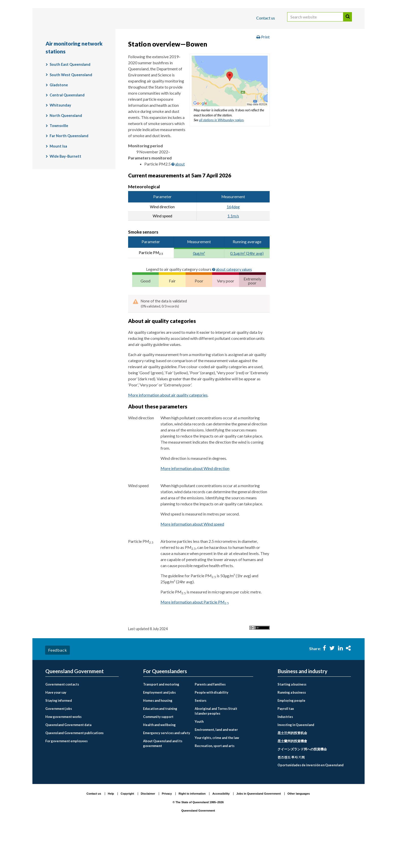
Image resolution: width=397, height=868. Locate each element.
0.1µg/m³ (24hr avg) (247, 293)
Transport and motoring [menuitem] (161, 724)
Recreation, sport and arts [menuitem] (215, 785)
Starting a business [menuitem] (292, 724)
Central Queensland (67, 135)
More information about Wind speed (192, 564)
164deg (233, 246)
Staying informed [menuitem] (59, 740)
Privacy (167, 833)
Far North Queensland (69, 176)
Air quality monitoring (99, 60)
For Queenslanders (62, 34)
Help (111, 833)
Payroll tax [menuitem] (286, 748)
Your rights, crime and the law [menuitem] (217, 777)
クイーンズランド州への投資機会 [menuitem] (302, 789)
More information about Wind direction (195, 508)
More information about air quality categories (168, 435)
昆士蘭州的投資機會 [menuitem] (292, 780)
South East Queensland (70, 104)
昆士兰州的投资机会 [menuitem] (292, 772)
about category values (234, 309)
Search (348, 22)
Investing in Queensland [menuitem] (296, 764)
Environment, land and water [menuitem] (216, 769)
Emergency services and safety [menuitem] (167, 772)
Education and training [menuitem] (160, 748)
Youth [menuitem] (199, 761)
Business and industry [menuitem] (302, 711)
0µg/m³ (199, 293)
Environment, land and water (196, 49)
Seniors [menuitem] (201, 740)
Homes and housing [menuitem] (158, 740)
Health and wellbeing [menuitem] (159, 764)
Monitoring (328, 49)
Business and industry (105, 34)
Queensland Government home (84, 49)
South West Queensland (71, 115)
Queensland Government (198, 850)
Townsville (59, 166)
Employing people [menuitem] (291, 740)
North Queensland (66, 155)
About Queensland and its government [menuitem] (163, 783)
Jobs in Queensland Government (259, 833)
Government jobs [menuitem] (59, 748)
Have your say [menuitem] (56, 732)
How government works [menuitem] (63, 756)
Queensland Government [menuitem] (75, 711)
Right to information (192, 833)
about (180, 204)
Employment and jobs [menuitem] (159, 732)
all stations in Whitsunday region (221, 160)
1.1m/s (233, 256)
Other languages (299, 833)
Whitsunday (60, 145)
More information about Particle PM (195, 642)
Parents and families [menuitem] (210, 724)
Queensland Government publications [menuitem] (74, 772)
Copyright (127, 833)
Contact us (266, 18)
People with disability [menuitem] (212, 732)
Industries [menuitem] (285, 756)
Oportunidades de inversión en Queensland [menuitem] (311, 805)
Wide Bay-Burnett (65, 196)
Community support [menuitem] (158, 756)
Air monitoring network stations (159, 60)
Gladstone (59, 125)
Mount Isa (58, 186)
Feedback (57, 690)
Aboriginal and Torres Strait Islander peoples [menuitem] (216, 750)
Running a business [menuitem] (292, 732)
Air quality (59, 60)
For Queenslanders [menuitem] (165, 711)
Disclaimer (148, 833)
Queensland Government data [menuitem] (68, 764)
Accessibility (221, 833)
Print (263, 77)
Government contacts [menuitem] (62, 724)
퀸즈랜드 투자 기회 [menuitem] (291, 797)
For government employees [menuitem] (66, 780)
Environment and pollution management (270, 49)
